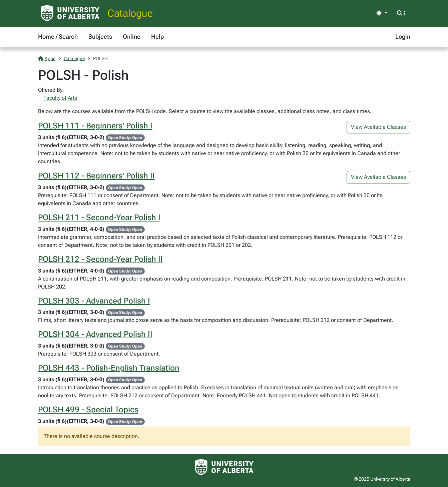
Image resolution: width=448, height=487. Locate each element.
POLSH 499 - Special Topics (88, 410)
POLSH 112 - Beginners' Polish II (96, 176)
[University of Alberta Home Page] (70, 13)
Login (403, 37)
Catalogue (130, 13)
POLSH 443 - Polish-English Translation (109, 368)
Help (157, 37)
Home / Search (58, 37)
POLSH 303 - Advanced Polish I (94, 301)
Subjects (100, 37)
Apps (47, 58)
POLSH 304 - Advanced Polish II (95, 334)
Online (132, 37)
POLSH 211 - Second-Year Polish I (99, 217)
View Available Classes (378, 127)
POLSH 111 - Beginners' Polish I (95, 126)
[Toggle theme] (382, 13)
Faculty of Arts (60, 98)
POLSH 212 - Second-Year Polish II (100, 259)
